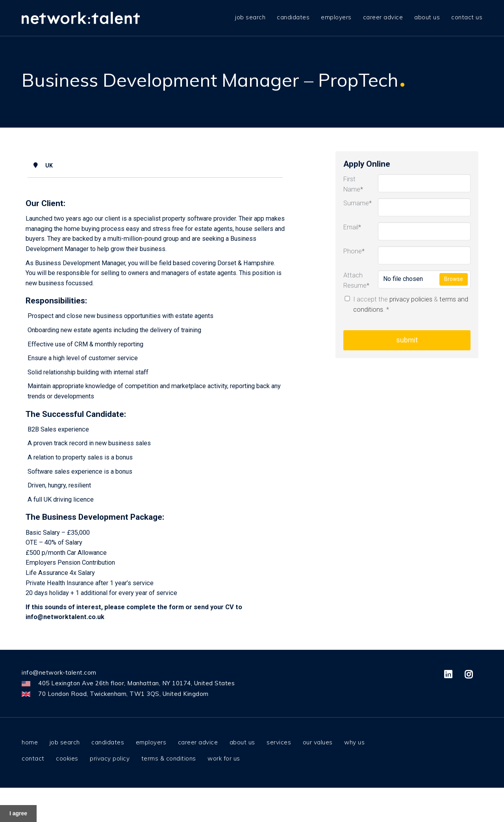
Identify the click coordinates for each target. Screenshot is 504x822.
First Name (353, 184)
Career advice (383, 16)
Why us (354, 742)
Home (30, 742)
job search (250, 16)
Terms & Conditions (169, 758)
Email (352, 227)
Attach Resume (355, 280)
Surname (355, 203)
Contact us (467, 16)
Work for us (224, 758)
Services (279, 742)
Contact (33, 758)
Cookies (67, 758)
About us (427, 16)
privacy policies (411, 299)
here (372, 795)
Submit (407, 340)
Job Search (65, 742)
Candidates (293, 16)
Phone (354, 251)
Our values (318, 742)
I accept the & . (406, 304)
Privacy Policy (110, 758)
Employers (336, 16)
